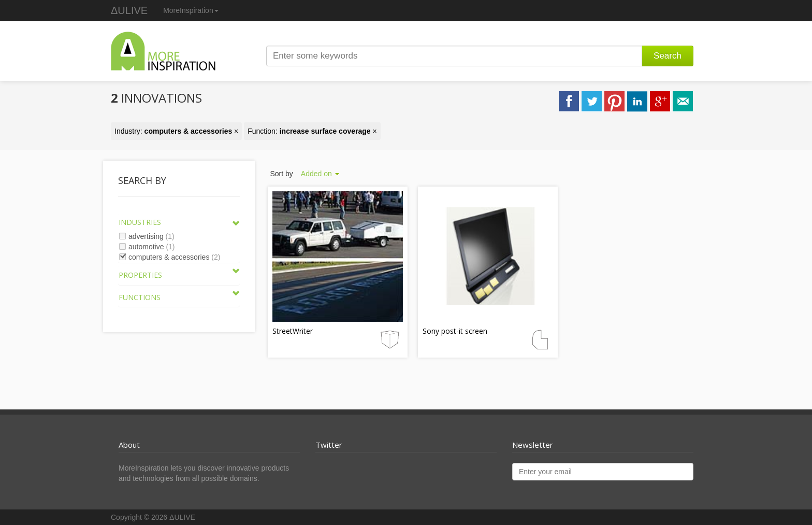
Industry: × (176, 131)
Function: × (312, 131)
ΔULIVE (129, 10)
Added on (320, 174)
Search (668, 56)
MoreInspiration (191, 10)
